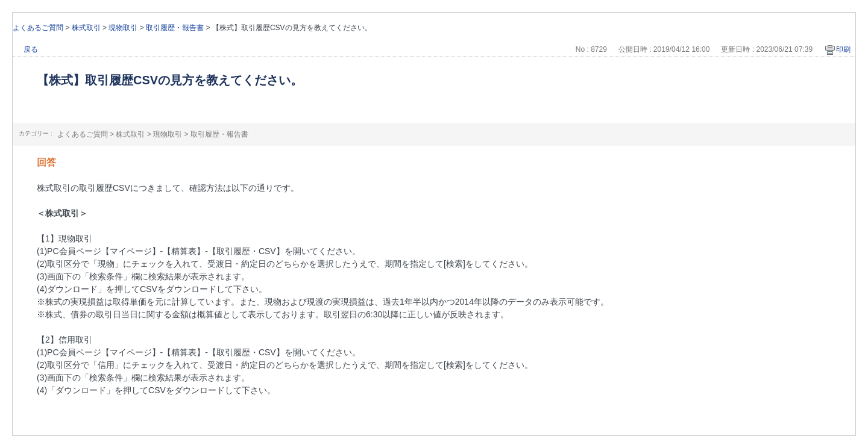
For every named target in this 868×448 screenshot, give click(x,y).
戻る (31, 49)
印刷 (843, 49)
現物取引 (123, 28)
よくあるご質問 (38, 28)
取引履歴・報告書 (175, 28)
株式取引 (86, 28)
